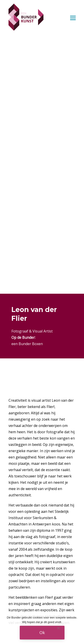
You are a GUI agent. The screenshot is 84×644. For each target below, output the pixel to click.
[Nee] (58, 628)
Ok (42, 632)
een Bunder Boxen (27, 344)
